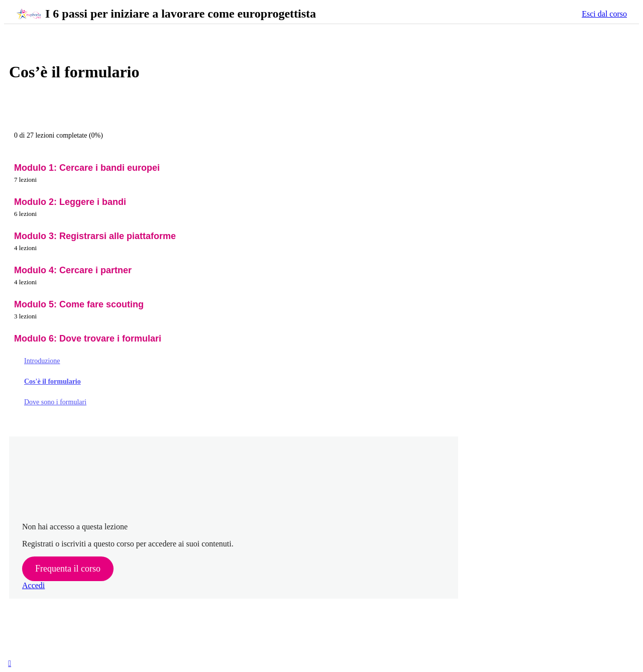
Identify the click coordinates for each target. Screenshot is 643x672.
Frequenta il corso (68, 569)
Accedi (33, 585)
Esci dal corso (604, 14)
